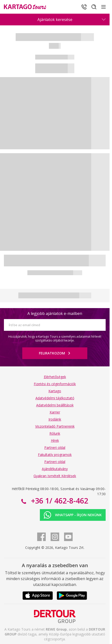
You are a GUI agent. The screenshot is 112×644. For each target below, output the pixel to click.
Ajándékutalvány (55, 469)
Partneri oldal (55, 448)
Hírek (55, 440)
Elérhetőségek (55, 377)
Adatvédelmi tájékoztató (55, 398)
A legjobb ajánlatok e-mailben (55, 313)
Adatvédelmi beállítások (55, 405)
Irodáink (55, 419)
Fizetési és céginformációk (55, 384)
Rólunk (55, 433)
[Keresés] (94, 7)
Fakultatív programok (55, 455)
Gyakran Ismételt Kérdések (55, 476)
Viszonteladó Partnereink (55, 426)
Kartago (55, 391)
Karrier (55, 412)
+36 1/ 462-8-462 (59, 501)
